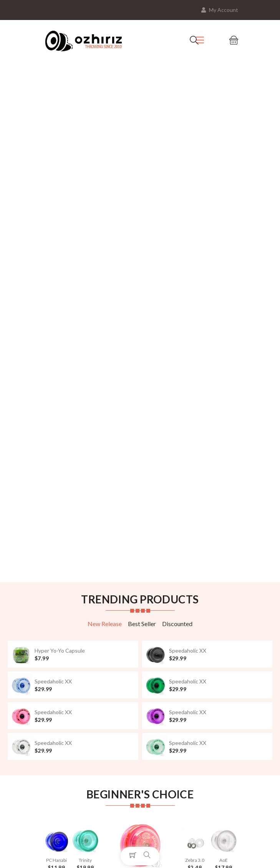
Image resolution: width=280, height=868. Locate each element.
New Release (105, 624)
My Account (220, 10)
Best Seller (142, 624)
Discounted (177, 624)
